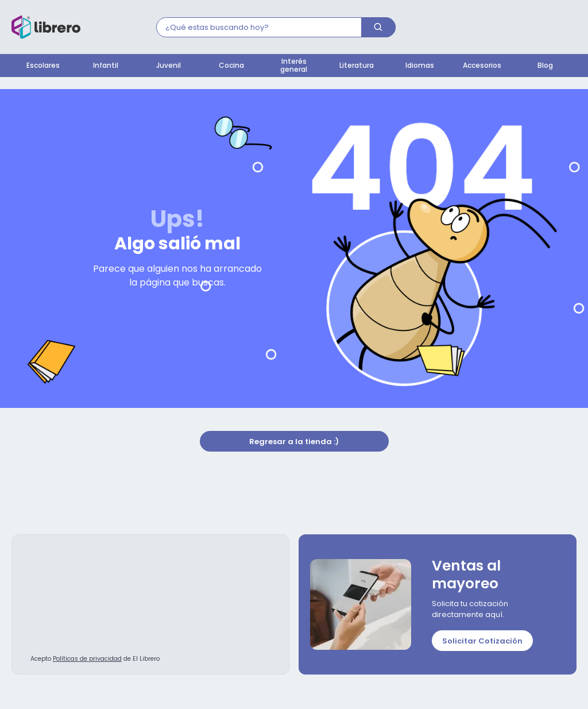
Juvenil (169, 66)
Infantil (106, 66)
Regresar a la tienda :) (294, 442)
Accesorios (482, 66)
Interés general (294, 66)
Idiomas (420, 66)
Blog (545, 66)
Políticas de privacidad (87, 659)
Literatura (357, 66)
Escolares (43, 66)
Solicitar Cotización (482, 641)
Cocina (231, 66)
